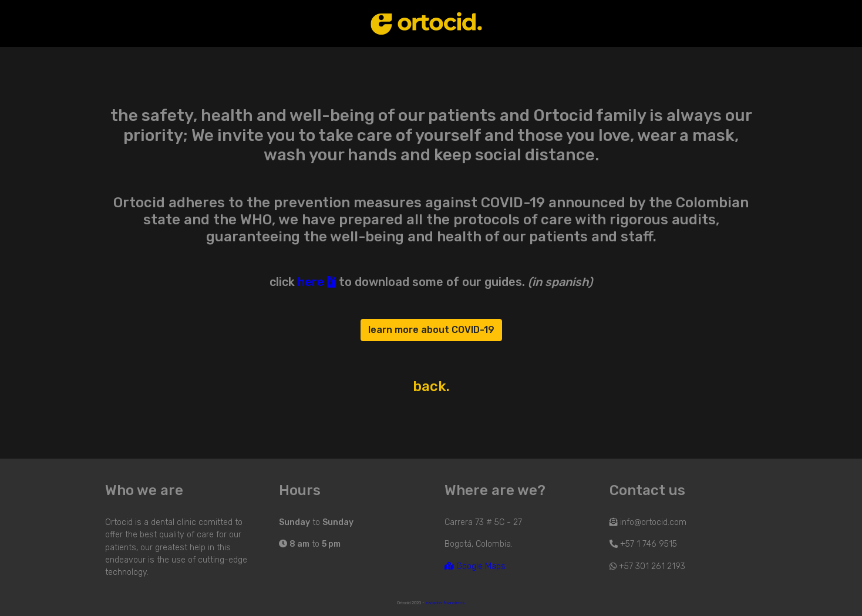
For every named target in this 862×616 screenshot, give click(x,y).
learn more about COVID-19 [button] (431, 330)
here (317, 282)
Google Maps (475, 566)
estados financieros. (446, 603)
